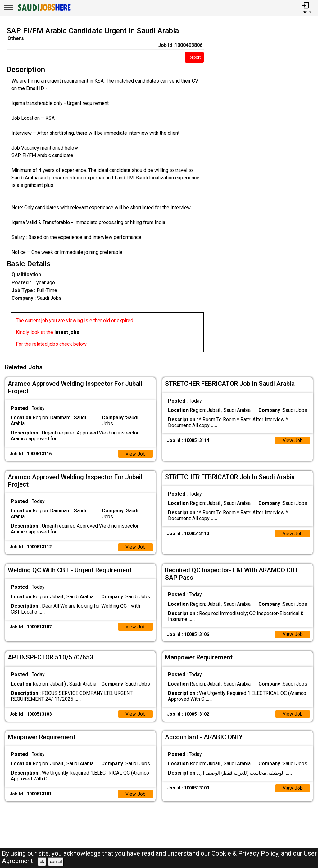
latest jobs (67, 332)
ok (42, 862)
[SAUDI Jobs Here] (44, 11)
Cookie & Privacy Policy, (246, 853)
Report (194, 57)
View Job (135, 453)
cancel (56, 862)
